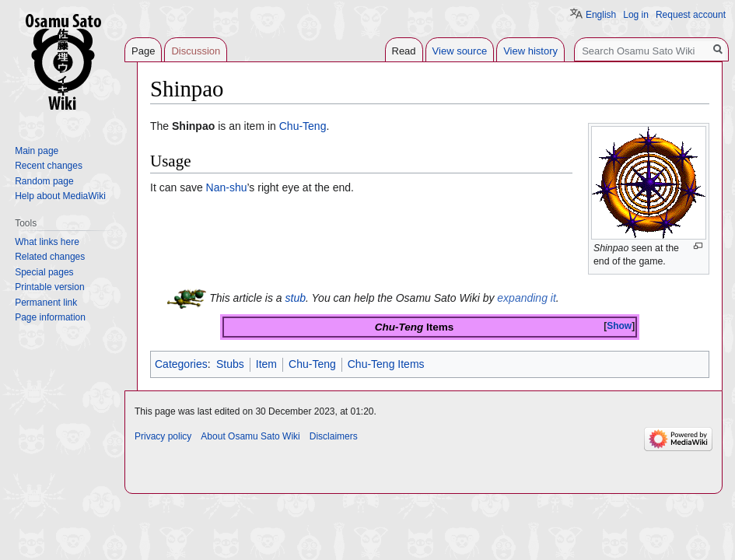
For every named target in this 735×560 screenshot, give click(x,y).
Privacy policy (163, 436)
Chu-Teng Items (386, 364)
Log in (636, 15)
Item (266, 364)
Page (143, 51)
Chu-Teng (303, 126)
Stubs (230, 364)
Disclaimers (334, 436)
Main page (37, 151)
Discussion (196, 51)
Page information (50, 317)
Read (404, 51)
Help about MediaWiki (60, 196)
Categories (181, 364)
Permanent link (46, 303)
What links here (47, 242)
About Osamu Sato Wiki (250, 436)
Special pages (44, 272)
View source (460, 51)
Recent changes (49, 166)
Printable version (49, 287)
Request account (691, 15)
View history (530, 51)
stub (296, 297)
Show (619, 326)
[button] (619, 326)
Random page (44, 181)
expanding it (527, 297)
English (601, 15)
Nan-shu (227, 187)
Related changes (50, 257)
